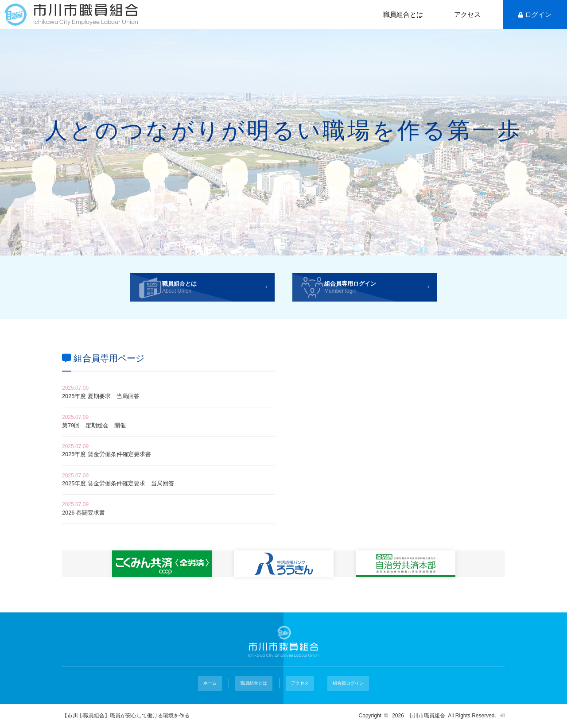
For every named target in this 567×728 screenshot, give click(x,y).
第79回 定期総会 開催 (101, 434)
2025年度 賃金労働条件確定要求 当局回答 (131, 496)
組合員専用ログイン (384, 290)
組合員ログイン (338, 694)
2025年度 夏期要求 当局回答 (110, 402)
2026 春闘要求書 (89, 527)
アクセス (467, 14)
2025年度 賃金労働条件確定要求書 (117, 465)
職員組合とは (403, 14)
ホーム (218, 694)
